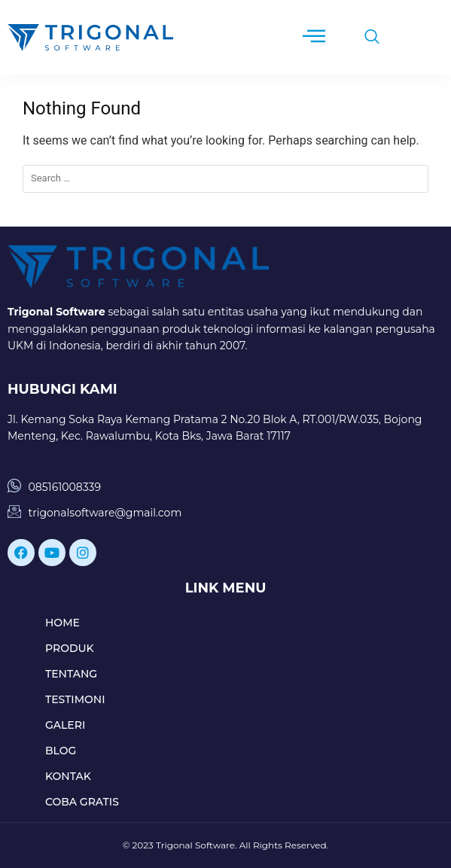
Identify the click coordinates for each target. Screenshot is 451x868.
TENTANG (71, 674)
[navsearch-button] (364, 38)
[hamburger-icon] (314, 38)
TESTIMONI (75, 699)
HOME (62, 623)
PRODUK (70, 648)
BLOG (61, 751)
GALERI (65, 725)
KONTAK (68, 776)
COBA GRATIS (82, 802)
